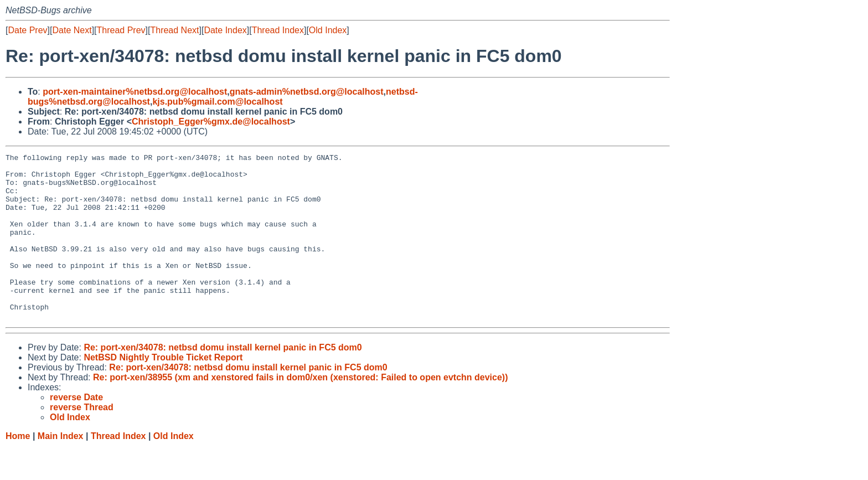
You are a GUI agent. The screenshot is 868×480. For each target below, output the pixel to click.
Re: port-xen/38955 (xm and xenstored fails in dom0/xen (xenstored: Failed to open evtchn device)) (301, 411)
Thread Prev (121, 30)
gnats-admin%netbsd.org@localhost (307, 92)
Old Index (328, 30)
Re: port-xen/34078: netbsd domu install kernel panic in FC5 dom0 (223, 381)
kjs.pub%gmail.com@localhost (217, 102)
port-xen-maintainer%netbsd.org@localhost (135, 92)
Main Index (61, 469)
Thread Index (278, 30)
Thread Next (174, 30)
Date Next (72, 30)
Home (18, 469)
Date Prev (27, 30)
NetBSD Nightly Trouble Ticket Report (163, 391)
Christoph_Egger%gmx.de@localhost (211, 122)
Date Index (225, 30)
